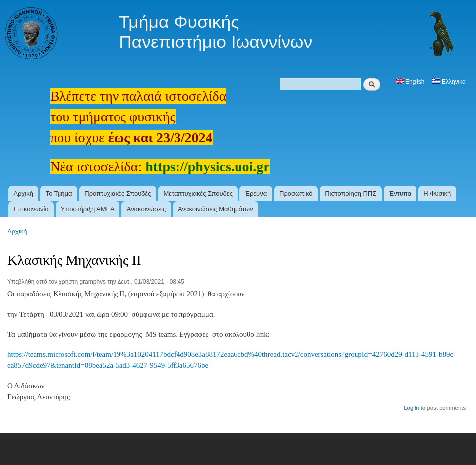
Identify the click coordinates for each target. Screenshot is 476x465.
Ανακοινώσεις (147, 209)
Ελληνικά (449, 82)
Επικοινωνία (31, 209)
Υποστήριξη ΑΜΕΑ (88, 209)
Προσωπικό (296, 194)
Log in (411, 408)
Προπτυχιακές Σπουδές (118, 194)
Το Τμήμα (59, 194)
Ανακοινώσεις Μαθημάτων (216, 209)
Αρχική (23, 194)
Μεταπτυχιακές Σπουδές (198, 194)
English (410, 82)
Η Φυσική (437, 194)
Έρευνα (256, 194)
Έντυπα (400, 194)
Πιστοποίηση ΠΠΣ (351, 194)
